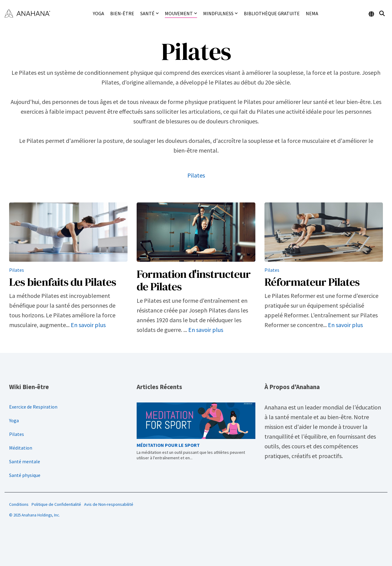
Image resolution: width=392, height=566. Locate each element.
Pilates (196, 175)
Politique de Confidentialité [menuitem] (56, 504)
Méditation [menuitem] (21, 448)
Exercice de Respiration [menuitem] (33, 407)
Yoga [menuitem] (14, 420)
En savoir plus (88, 325)
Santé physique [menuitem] (25, 475)
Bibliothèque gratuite (272, 13)
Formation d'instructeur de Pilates (194, 280)
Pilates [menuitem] (17, 434)
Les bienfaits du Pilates (63, 282)
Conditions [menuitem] (19, 504)
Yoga (99, 13)
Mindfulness (220, 13)
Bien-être (122, 13)
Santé (150, 13)
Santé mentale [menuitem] (25, 461)
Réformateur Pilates (312, 282)
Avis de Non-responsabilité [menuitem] (109, 504)
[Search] (382, 14)
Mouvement (181, 13)
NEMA (312, 13)
